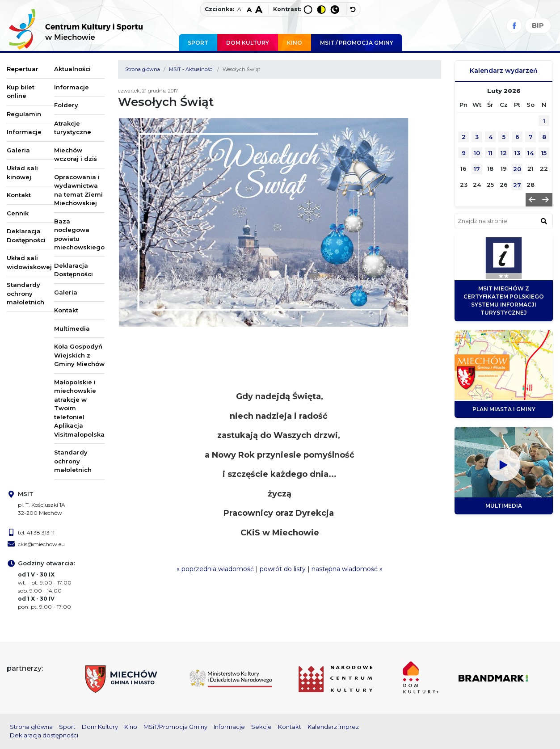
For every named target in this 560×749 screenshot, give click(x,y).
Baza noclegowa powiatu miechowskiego (79, 234)
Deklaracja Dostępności (26, 236)
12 (504, 153)
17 (477, 169)
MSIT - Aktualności (191, 69)
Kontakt (19, 195)
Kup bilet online (21, 92)
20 (517, 169)
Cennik (18, 213)
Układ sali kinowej (22, 173)
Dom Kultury (248, 43)
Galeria (18, 150)
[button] (532, 200)
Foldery (66, 105)
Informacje (24, 132)
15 (544, 153)
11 (490, 153)
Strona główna (143, 69)
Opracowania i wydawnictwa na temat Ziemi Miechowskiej (78, 190)
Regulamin (24, 114)
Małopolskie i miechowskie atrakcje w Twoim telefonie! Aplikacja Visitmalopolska (79, 408)
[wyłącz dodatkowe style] (353, 9)
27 (517, 185)
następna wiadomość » (347, 569)
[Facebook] (514, 26)
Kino (295, 43)
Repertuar (23, 69)
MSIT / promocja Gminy (357, 43)
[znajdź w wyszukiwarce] (544, 221)
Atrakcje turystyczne (73, 128)
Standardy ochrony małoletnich (25, 293)
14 (531, 153)
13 (517, 153)
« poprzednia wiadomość (215, 569)
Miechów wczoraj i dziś (76, 155)
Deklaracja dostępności (44, 735)
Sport (198, 43)
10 (477, 153)
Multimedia (72, 328)
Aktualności (72, 69)
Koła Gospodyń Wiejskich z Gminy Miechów (79, 355)
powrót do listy (283, 569)
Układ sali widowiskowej (29, 262)
